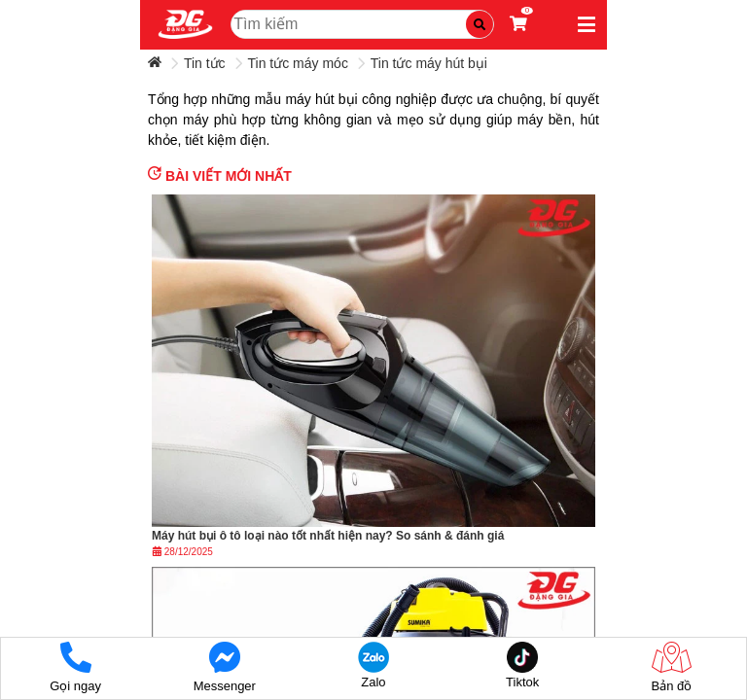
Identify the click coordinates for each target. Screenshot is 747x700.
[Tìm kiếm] (480, 24)
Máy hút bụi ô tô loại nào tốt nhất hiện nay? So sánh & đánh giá (328, 536)
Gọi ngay (75, 667)
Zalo (373, 665)
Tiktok (523, 665)
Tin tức (205, 63)
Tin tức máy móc (298, 63)
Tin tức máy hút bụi (429, 63)
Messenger (225, 667)
